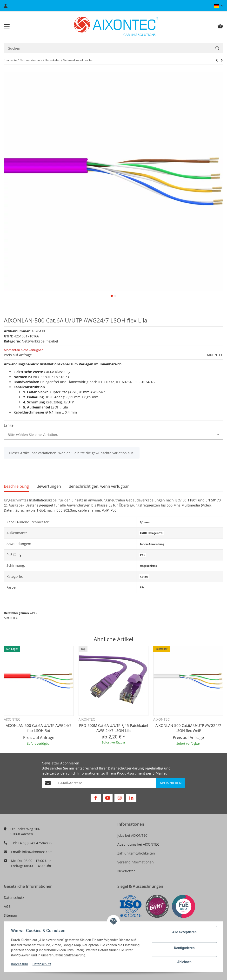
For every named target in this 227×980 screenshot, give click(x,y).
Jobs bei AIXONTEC (132, 835)
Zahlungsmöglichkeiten (136, 853)
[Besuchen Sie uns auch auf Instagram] (119, 798)
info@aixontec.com (37, 852)
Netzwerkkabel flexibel (40, 341)
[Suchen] (107, 48)
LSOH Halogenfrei (152, 533)
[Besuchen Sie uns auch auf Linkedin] (131, 798)
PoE (142, 555)
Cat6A (144, 577)
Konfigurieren (184, 948)
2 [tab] (115, 296)
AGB (7, 906)
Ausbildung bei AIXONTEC (138, 844)
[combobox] (113, 435)
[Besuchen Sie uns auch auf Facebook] (96, 798)
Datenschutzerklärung (126, 768)
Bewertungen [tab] (49, 486)
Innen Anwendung (152, 544)
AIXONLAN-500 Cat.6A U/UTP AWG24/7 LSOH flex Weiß (188, 728)
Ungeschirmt (148, 566)
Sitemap (10, 915)
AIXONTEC (215, 355)
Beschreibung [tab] (16, 486)
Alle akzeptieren (184, 932)
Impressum (20, 964)
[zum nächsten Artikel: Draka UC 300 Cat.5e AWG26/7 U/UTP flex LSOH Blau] (217, 60)
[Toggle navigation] (7, 26)
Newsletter (126, 871)
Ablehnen (184, 962)
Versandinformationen (136, 862)
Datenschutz (14, 898)
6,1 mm (145, 522)
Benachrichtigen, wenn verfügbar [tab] (99, 486)
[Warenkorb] (220, 26)
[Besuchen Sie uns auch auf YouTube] (108, 798)
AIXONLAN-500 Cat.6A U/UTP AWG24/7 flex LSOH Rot (39, 728)
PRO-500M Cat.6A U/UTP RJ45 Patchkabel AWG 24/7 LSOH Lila (113, 728)
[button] (219, 6)
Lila (142, 587)
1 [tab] (112, 296)
